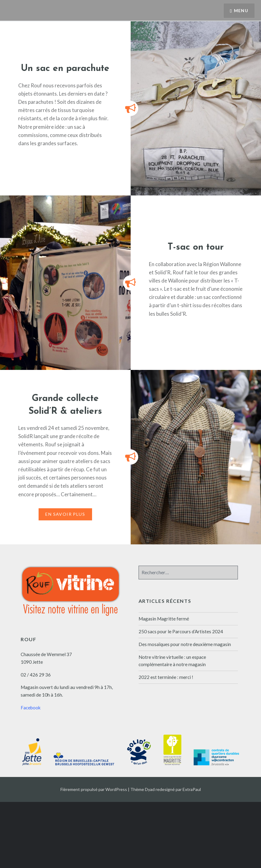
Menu (241, 11)
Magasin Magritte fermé (164, 619)
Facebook (31, 708)
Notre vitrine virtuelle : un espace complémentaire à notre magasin (172, 661)
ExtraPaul (192, 789)
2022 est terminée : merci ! (166, 677)
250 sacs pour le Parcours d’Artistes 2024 (181, 631)
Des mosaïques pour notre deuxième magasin (185, 644)
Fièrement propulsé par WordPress (94, 789)
